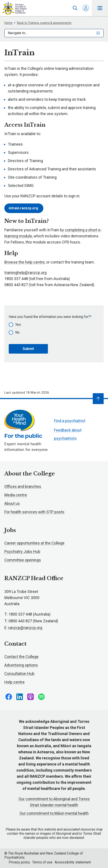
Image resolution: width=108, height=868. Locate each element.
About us (12, 503)
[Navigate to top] (98, 399)
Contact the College (21, 657)
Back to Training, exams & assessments (43, 23)
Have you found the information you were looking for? (49, 317)
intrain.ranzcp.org (24, 208)
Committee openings (23, 560)
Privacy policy (19, 862)
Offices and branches (23, 486)
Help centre (14, 682)
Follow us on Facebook (9, 697)
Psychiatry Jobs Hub (22, 552)
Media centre (16, 495)
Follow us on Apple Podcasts (30, 697)
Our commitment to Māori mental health (54, 813)
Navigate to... (54, 33)
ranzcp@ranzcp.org (25, 628)
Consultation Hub (19, 674)
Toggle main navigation (100, 8)
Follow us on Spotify (41, 697)
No (17, 332)
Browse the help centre (24, 262)
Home (8, 23)
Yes (18, 325)
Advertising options (21, 665)
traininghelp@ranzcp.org (25, 273)
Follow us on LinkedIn (20, 697)
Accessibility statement (73, 862)
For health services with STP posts (34, 512)
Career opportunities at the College (34, 543)
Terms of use (42, 862)
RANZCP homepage (14, 8)
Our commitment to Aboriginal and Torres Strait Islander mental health (54, 802)
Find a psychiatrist (70, 421)
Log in (86, 8)
